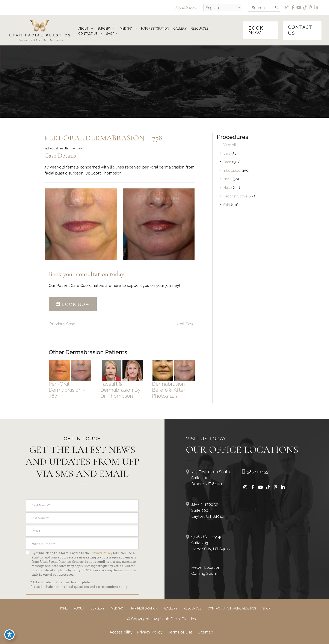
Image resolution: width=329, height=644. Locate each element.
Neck (227, 179)
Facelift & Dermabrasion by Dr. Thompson (120, 390)
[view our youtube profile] (299, 8)
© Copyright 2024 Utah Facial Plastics (161, 619)
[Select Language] (222, 8)
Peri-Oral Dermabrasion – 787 (67, 390)
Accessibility (121, 632)
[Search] (277, 8)
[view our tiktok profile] (305, 8)
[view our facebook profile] (293, 8)
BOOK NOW (73, 304)
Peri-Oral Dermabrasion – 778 (103, 138)
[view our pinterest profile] (311, 8)
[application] (91, 29)
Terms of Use (180, 632)
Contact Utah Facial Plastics (232, 608)
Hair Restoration (144, 608)
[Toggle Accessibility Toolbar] (9, 635)
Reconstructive (235, 196)
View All (230, 145)
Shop (266, 608)
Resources (192, 608)
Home (63, 608)
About (79, 608)
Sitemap (205, 632)
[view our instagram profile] (287, 8)
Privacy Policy (150, 632)
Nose (227, 188)
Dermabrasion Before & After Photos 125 (168, 390)
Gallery (171, 608)
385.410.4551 (186, 7)
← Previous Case (60, 324)
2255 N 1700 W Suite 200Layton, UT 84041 (208, 510)
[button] (261, 30)
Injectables (232, 171)
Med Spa (117, 608)
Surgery (98, 608)
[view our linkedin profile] (316, 8)
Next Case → (188, 324)
